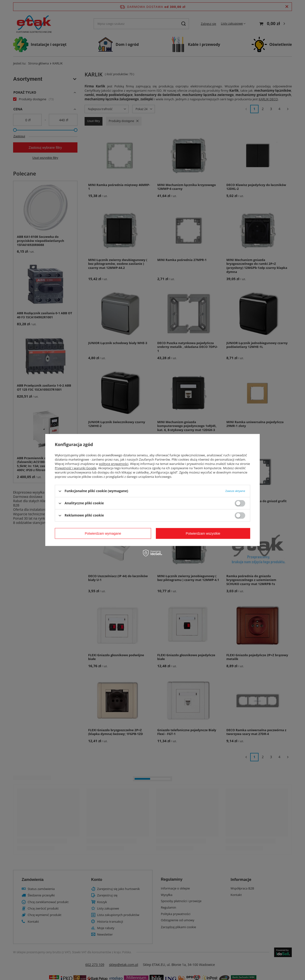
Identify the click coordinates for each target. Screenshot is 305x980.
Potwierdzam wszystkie (203, 533)
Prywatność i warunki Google (76, 468)
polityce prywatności (114, 464)
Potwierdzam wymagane (103, 533)
